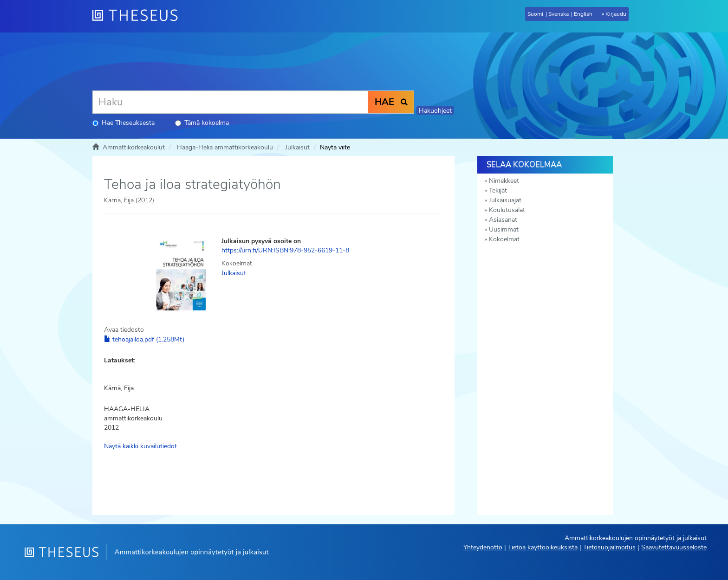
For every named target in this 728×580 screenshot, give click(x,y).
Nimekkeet (504, 181)
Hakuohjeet (435, 111)
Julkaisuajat (505, 200)
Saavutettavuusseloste (674, 547)
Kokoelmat (504, 239)
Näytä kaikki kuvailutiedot (140, 446)
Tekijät (498, 190)
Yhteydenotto (483, 547)
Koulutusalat (507, 210)
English (583, 14)
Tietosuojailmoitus (609, 547)
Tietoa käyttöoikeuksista (543, 547)
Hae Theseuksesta (123, 123)
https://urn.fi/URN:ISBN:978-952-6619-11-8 (285, 250)
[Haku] (230, 102)
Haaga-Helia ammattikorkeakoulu (225, 147)
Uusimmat (504, 229)
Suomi (535, 14)
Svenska (559, 14)
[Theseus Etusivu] (139, 16)
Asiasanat (503, 220)
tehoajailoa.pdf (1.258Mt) (144, 339)
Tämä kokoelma (202, 123)
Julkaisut (297, 147)
